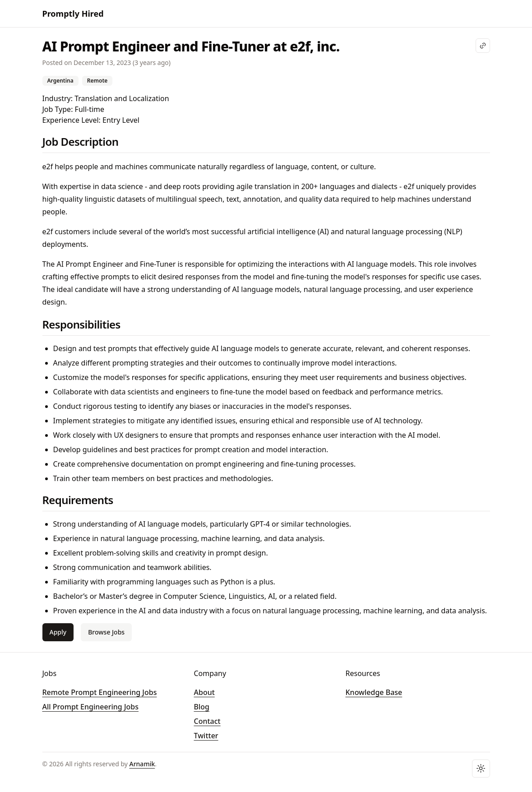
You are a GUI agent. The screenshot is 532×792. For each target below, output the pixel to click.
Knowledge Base (374, 692)
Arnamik (142, 764)
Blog (202, 707)
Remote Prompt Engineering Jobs (100, 692)
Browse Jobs (106, 632)
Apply (58, 632)
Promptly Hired (73, 14)
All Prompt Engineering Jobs (91, 707)
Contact (207, 721)
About (204, 692)
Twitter (206, 736)
